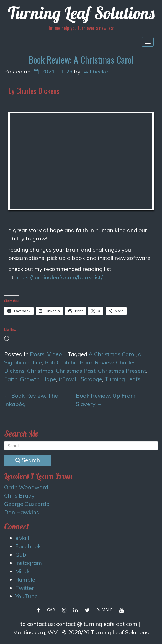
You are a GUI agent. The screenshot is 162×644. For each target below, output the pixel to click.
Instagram (29, 563)
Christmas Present (122, 371)
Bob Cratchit (61, 362)
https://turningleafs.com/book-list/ (59, 277)
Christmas (40, 371)
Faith (11, 379)
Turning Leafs (123, 379)
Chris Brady (19, 495)
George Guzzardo (27, 504)
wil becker (97, 71)
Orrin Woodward (26, 487)
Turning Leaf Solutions (81, 13)
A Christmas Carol (112, 354)
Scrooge (92, 379)
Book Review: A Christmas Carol (81, 59)
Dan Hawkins (22, 512)
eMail (22, 538)
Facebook (28, 546)
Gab (21, 555)
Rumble (25, 580)
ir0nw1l (69, 379)
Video (55, 354)
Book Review (97, 362)
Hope (49, 379)
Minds (23, 571)
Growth (30, 379)
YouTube (26, 596)
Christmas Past (76, 371)
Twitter (25, 588)
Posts (37, 354)
